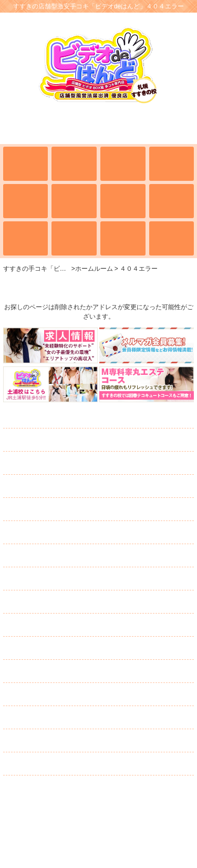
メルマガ (62, 625)
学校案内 (39, 486)
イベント (37, 509)
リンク (28, 764)
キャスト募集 (62, 671)
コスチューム (52, 602)
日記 (30, 579)
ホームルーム (53, 417)
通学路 (38, 533)
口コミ (37, 718)
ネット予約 (58, 741)
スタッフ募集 (63, 695)
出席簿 (43, 463)
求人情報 (42, 648)
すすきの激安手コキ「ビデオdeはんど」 (98, 817)
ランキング (47, 556)
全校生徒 (45, 440)
